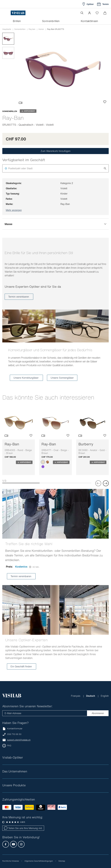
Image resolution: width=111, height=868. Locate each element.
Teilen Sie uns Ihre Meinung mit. (23, 828)
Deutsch (91, 696)
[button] (89, 13)
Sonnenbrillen (20, 29)
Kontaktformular (12, 729)
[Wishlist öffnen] (97, 13)
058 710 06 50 (14, 734)
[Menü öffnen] (8, 13)
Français (76, 696)
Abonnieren (98, 713)
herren (41, 29)
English (105, 696)
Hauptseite (7, 29)
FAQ (9, 746)
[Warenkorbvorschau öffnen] (105, 13)
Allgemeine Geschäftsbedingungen (39, 861)
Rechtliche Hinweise (11, 861)
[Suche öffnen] (82, 13)
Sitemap (62, 861)
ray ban (32, 29)
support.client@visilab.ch (19, 740)
